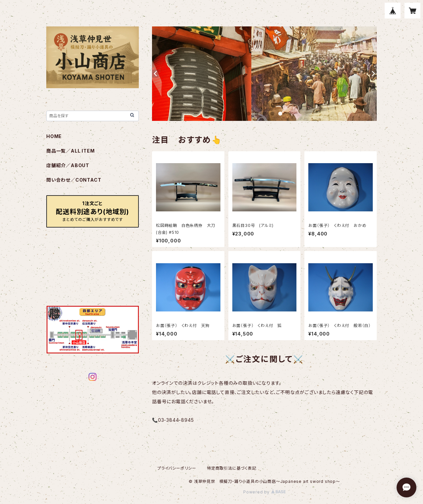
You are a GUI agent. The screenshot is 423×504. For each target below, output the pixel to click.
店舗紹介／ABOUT (68, 165)
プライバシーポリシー (177, 468)
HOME (54, 136)
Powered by (264, 492)
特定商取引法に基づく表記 (232, 468)
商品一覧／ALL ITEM (70, 151)
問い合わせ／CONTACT (74, 180)
